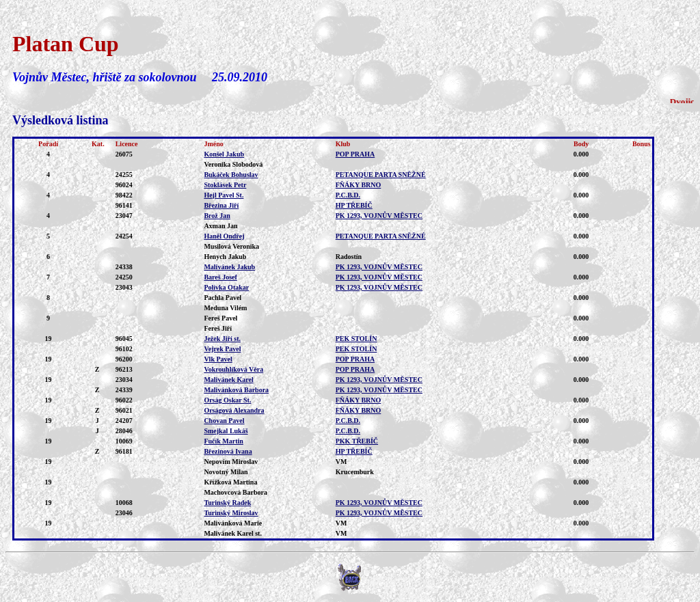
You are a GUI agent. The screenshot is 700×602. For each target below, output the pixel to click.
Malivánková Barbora (236, 390)
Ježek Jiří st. (222, 339)
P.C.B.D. (348, 195)
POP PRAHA (355, 154)
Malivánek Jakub (229, 267)
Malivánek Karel (228, 380)
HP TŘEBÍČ (354, 205)
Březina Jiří (221, 205)
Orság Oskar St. (227, 400)
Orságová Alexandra (234, 410)
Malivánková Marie (233, 523)
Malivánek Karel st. (233, 533)
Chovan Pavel (224, 421)
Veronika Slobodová (233, 164)
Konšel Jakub (224, 154)
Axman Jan (220, 226)
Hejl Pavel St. (224, 195)
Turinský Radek (227, 503)
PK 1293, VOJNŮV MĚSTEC (379, 216)
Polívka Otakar (226, 287)
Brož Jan (217, 216)
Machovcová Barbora (235, 492)
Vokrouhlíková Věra (233, 369)
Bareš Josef (220, 277)
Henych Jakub (225, 257)
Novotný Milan (226, 472)
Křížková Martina (230, 482)
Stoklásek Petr (225, 185)
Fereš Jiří (218, 328)
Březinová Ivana (228, 451)
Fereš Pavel (220, 318)
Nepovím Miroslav (231, 462)
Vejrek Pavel (222, 349)
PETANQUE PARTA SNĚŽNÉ (381, 175)
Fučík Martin (224, 441)
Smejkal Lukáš (226, 431)
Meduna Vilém (225, 308)
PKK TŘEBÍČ (357, 441)
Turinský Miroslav (231, 513)
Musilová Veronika (231, 246)
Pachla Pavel (223, 298)
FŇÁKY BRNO (359, 185)
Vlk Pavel (218, 359)
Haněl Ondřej (224, 236)
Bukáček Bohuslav (231, 175)
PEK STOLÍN (356, 339)
